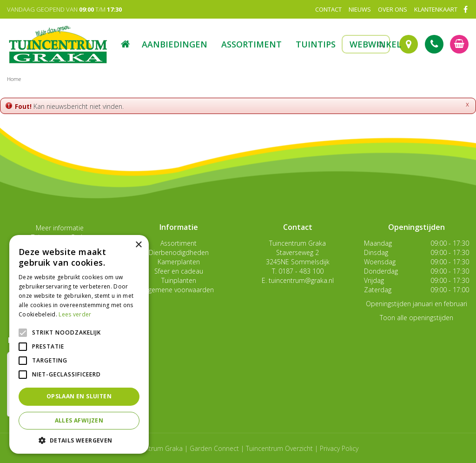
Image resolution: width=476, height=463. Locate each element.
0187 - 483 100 (301, 271)
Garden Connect (214, 448)
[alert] (79, 344)
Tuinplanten (179, 280)
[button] (79, 440)
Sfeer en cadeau (179, 271)
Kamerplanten (179, 262)
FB (465, 9)
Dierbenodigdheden (179, 252)
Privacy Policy (339, 448)
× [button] (138, 245)
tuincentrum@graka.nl (301, 280)
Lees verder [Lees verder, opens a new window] (75, 314)
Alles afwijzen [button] (79, 420)
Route (409, 44)
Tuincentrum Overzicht (279, 448)
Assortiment (178, 243)
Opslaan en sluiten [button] (79, 396)
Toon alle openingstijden (416, 318)
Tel (434, 44)
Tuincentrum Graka (297, 243)
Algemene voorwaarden (178, 290)
